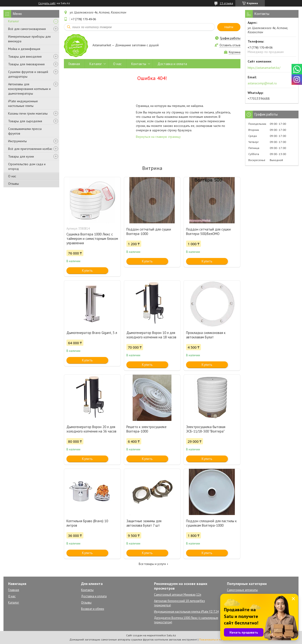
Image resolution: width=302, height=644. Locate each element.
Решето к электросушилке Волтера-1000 (146, 429)
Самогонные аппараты (242, 590)
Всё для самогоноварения (27, 29)
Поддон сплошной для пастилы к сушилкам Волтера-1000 (211, 523)
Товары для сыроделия (25, 121)
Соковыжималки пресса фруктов (25, 131)
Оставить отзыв (230, 45)
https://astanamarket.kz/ (264, 68)
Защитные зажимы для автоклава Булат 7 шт (144, 523)
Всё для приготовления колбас (30, 149)
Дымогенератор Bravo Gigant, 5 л (92, 333)
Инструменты (17, 141)
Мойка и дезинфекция (24, 49)
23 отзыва (226, 3)
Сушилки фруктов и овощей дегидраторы (28, 74)
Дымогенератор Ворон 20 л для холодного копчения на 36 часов (91, 429)
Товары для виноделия (25, 56)
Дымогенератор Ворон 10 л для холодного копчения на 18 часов (151, 335)
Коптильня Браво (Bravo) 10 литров (87, 523)
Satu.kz (171, 635)
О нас (12, 176)
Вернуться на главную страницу (158, 137)
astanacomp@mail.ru (262, 83)
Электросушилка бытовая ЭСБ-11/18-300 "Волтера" (206, 429)
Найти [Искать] (229, 27)
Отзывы (13, 184)
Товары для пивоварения (26, 64)
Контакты (139, 64)
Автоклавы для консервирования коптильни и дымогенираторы (29, 89)
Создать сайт (47, 3)
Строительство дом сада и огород (27, 166)
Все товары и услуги (152, 564)
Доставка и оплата (172, 64)
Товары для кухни (21, 156)
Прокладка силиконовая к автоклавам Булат (206, 335)
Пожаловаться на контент (216, 639)
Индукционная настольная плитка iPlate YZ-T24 (186, 612)
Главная (74, 64)
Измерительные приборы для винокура (29, 39)
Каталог (14, 21)
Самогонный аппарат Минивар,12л (178, 595)
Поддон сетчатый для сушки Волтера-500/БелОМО (208, 231)
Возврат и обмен (93, 609)
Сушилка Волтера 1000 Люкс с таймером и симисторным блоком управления (92, 239)
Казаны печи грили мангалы (28, 113)
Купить (87, 270)
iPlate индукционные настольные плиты (23, 103)
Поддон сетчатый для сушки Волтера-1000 (149, 231)
